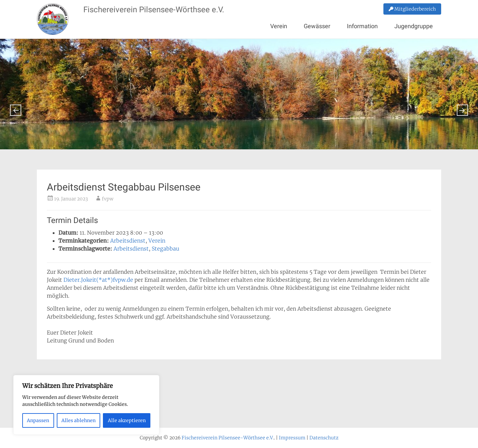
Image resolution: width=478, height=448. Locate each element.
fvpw (108, 199)
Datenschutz (324, 438)
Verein (279, 26)
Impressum (292, 438)
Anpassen (38, 420)
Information (362, 26)
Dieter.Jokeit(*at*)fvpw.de (98, 280)
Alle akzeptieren (127, 420)
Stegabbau (165, 249)
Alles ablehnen (79, 420)
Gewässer (317, 26)
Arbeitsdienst (128, 241)
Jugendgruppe (414, 26)
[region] (86, 405)
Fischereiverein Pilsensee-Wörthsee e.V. (154, 10)
